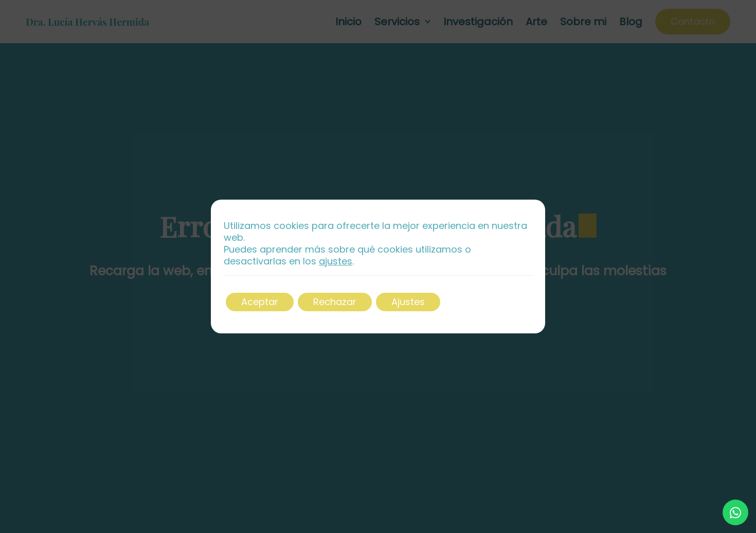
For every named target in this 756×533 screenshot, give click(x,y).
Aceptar (260, 302)
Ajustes (408, 302)
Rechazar (335, 302)
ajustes (336, 262)
